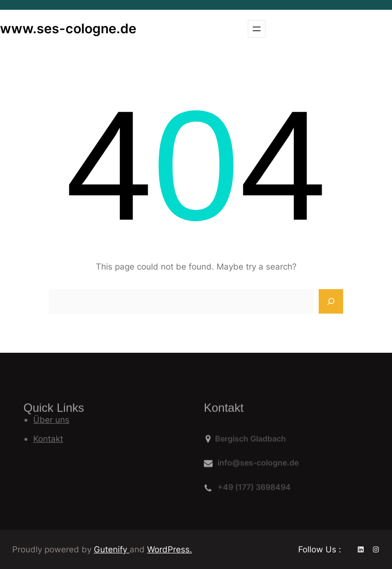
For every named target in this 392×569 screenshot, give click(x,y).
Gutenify (112, 549)
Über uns (51, 420)
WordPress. (170, 549)
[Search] (331, 301)
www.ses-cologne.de (68, 29)
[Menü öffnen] (257, 29)
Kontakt (48, 439)
